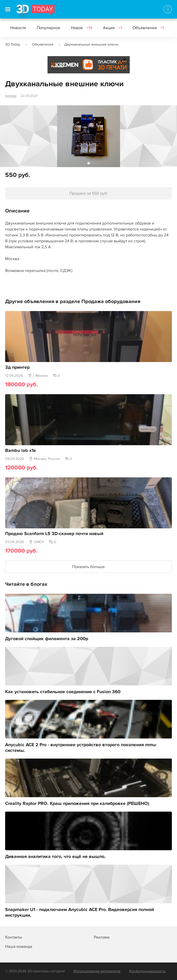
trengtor (11, 96)
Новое (82, 28)
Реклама (57, 67)
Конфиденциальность (147, 971)
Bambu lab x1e (21, 451)
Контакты (14, 937)
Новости (18, 28)
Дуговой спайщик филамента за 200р (47, 639)
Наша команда (19, 947)
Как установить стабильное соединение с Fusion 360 (63, 692)
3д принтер (17, 367)
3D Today (13, 44)
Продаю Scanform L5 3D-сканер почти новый (54, 534)
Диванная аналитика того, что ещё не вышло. (55, 857)
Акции (112, 28)
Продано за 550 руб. (89, 193)
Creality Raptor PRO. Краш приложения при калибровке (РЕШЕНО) (77, 804)
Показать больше (88, 567)
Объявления (148, 28)
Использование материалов (97, 971)
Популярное (48, 28)
